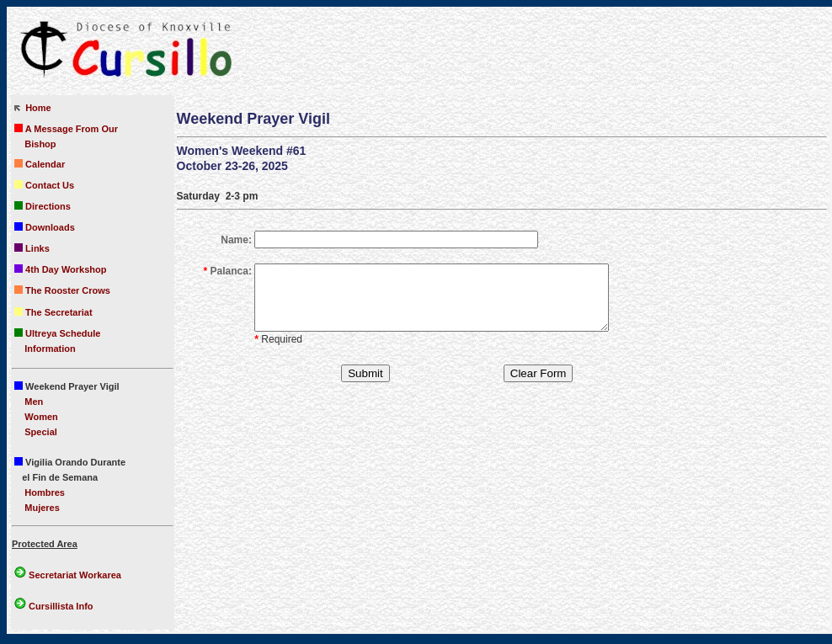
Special (41, 432)
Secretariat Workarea (68, 575)
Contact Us (44, 185)
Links (32, 248)
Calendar (40, 164)
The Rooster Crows (62, 290)
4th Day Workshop (60, 269)
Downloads (45, 227)
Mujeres (42, 508)
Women (41, 417)
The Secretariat (53, 312)
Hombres (45, 492)
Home (33, 108)
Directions (43, 206)
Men (34, 402)
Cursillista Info (59, 606)
